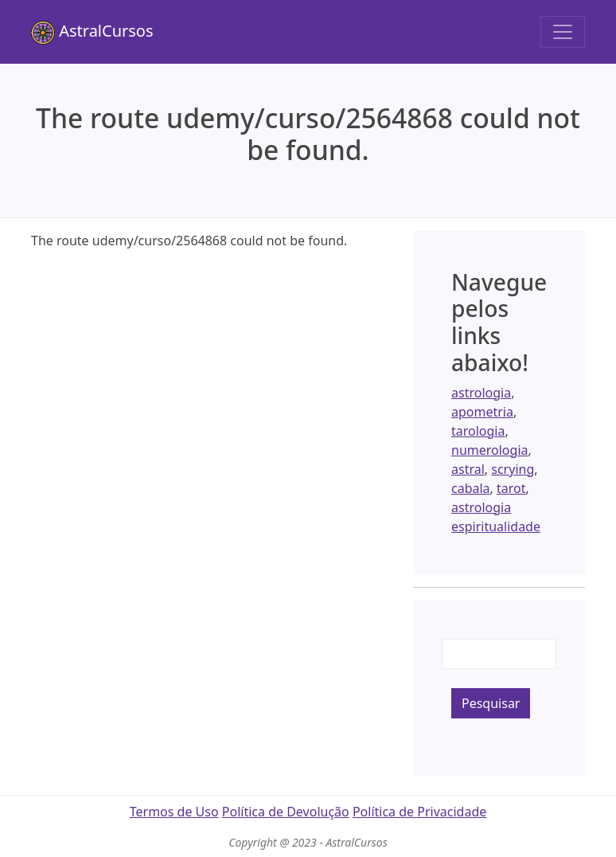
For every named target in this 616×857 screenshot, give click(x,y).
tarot (511, 488)
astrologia (481, 393)
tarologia (478, 431)
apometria (482, 412)
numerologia (489, 450)
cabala (471, 488)
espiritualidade (496, 526)
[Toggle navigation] (563, 32)
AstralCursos (92, 32)
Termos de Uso (174, 812)
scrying (513, 469)
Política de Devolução (286, 812)
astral (468, 469)
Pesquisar (491, 703)
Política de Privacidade (419, 812)
